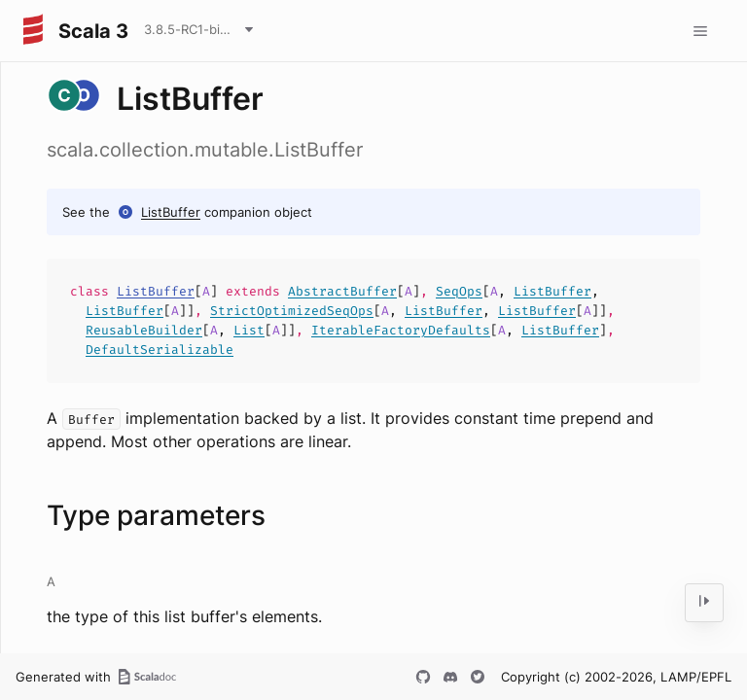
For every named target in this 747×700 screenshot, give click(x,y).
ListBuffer (171, 212)
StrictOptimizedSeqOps (292, 311)
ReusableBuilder (144, 330)
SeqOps (459, 291)
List (249, 330)
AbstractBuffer (342, 291)
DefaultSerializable (160, 350)
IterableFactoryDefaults (401, 330)
